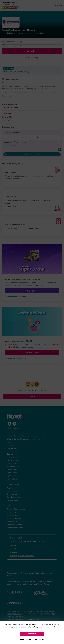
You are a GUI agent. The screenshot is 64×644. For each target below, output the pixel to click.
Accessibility (12, 521)
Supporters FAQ (14, 467)
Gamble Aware (43, 584)
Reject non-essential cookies (32, 639)
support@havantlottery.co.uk (22, 556)
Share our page (32, 58)
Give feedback (32, 396)
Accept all (32, 634)
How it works (12, 470)
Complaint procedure (16, 525)
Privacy (10, 445)
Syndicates (12, 476)
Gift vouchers (13, 460)
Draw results (12, 473)
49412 (38, 619)
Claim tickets (12, 463)
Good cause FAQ (14, 497)
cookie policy (52, 627)
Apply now (11, 488)
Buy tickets (32, 51)
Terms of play (13, 515)
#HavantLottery (14, 428)
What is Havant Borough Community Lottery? (26, 439)
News (9, 442)
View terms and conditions (15, 297)
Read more (6, 96)
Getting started (13, 500)
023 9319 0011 (16, 548)
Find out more (11, 207)
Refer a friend (32, 353)
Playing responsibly (15, 528)
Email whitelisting (14, 518)
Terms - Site (12, 512)
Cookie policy (13, 448)
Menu (58, 5)
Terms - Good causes (16, 509)
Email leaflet (12, 494)
